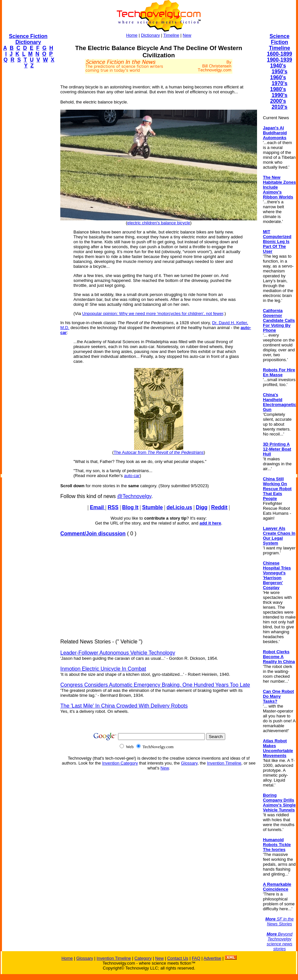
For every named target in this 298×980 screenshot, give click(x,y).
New (187, 35)
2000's (278, 101)
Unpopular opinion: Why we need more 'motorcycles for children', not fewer (153, 314)
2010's (279, 107)
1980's (278, 89)
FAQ (196, 958)
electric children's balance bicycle (159, 223)
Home (132, 35)
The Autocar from (159, 452)
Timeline (171, 35)
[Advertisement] (28, 172)
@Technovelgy (134, 496)
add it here (210, 523)
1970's (279, 83)
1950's (279, 72)
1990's (279, 95)
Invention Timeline (224, 763)
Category (143, 958)
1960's (278, 77)
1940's (278, 66)
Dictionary (150, 35)
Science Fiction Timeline (279, 42)
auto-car (132, 476)
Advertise (212, 958)
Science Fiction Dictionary (28, 39)
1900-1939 (279, 60)
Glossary (189, 763)
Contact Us (178, 958)
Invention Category (120, 763)
